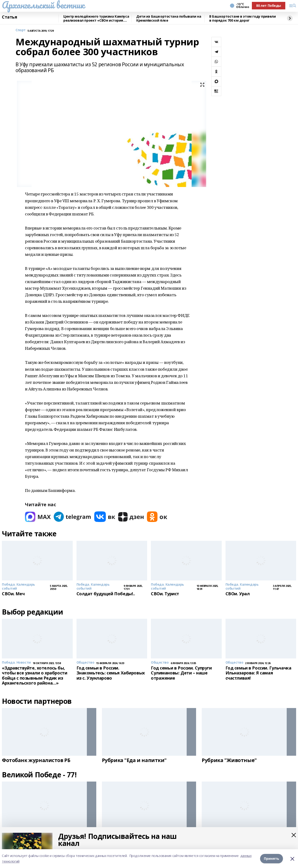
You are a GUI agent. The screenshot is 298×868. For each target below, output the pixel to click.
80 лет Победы (269, 6)
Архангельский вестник (43, 5)
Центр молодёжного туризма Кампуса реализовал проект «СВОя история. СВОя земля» (96, 18)
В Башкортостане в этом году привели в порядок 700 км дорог (242, 18)
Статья (9, 17)
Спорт (21, 30)
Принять (272, 858)
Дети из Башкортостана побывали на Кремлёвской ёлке (169, 18)
